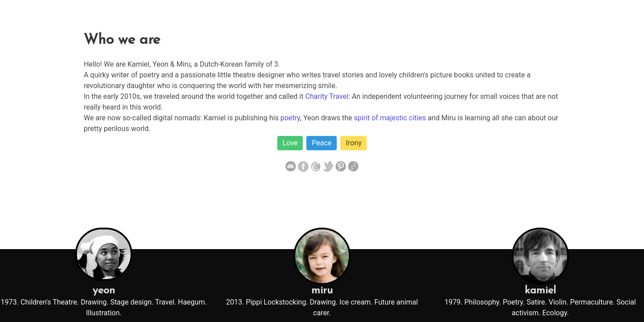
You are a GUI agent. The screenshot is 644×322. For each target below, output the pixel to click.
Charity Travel (326, 96)
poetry (290, 118)
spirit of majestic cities (390, 118)
